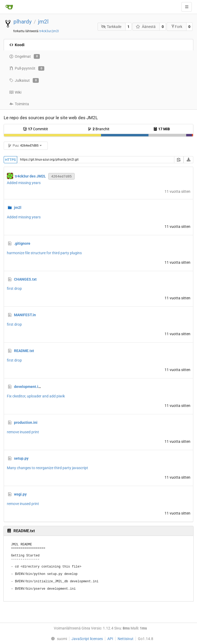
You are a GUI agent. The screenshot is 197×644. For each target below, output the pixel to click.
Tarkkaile (111, 27)
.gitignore (22, 243)
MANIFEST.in (25, 315)
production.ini (26, 422)
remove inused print (23, 432)
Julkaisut (24, 80)
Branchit (98, 129)
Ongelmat (25, 56)
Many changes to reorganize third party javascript (47, 468)
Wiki (15, 92)
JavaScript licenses (87, 639)
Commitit (35, 129)
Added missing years (24, 183)
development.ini (28, 387)
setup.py (21, 458)
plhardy (23, 22)
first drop (14, 289)
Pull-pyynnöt (27, 69)
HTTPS (10, 160)
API (110, 639)
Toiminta (19, 104)
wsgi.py (20, 494)
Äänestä (146, 27)
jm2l (43, 22)
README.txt (24, 351)
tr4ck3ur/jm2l (49, 31)
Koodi (17, 45)
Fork (177, 27)
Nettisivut (126, 639)
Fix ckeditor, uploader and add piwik (36, 396)
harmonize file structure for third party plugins (44, 253)
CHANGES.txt (25, 279)
